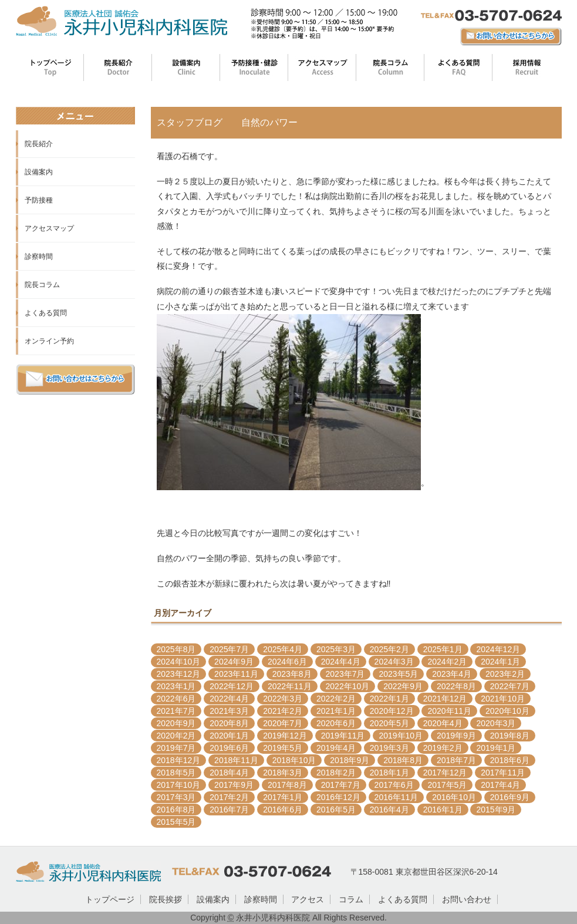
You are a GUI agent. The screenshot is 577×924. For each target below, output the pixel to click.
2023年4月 (452, 674)
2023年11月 (236, 674)
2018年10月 (294, 760)
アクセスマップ (49, 228)
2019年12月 (285, 736)
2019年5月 (283, 748)
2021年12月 (445, 699)
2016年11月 (397, 797)
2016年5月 (336, 810)
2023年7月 (345, 674)
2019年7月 (176, 748)
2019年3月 (389, 748)
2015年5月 (176, 822)
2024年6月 (287, 662)
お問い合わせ (467, 899)
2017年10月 (179, 785)
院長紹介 (39, 144)
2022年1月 (389, 699)
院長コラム (42, 285)
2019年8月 (510, 736)
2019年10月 (401, 736)
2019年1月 (496, 748)
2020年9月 (176, 723)
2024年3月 (394, 662)
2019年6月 (229, 748)
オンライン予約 (49, 341)
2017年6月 (394, 785)
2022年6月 (176, 699)
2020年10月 (507, 711)
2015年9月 (496, 810)
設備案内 (39, 172)
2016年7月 (229, 810)
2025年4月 (283, 649)
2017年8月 (287, 785)
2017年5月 (447, 785)
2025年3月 (336, 649)
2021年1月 (336, 711)
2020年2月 (176, 736)
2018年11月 (236, 760)
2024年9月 (234, 662)
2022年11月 (290, 686)
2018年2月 (336, 773)
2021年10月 (503, 699)
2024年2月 (447, 662)
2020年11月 (449, 711)
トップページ (110, 899)
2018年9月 (350, 760)
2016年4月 (389, 810)
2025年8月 (176, 649)
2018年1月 (389, 773)
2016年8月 (176, 810)
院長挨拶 (166, 899)
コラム (351, 899)
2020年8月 (229, 723)
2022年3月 (283, 699)
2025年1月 (443, 649)
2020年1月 (229, 736)
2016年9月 (510, 797)
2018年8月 (403, 760)
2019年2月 (443, 748)
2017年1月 (283, 797)
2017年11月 (503, 773)
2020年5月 (389, 723)
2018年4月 (229, 773)
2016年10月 (454, 797)
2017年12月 (445, 773)
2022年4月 (229, 699)
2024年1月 (500, 662)
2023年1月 (176, 686)
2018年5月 (176, 773)
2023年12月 (179, 674)
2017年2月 (229, 797)
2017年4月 (500, 785)
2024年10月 (179, 662)
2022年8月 (456, 686)
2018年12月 (179, 760)
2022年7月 (510, 686)
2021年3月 (229, 711)
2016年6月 (283, 810)
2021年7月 (176, 711)
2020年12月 (392, 711)
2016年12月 (338, 797)
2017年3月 (176, 797)
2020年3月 (496, 723)
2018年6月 (510, 760)
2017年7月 (341, 785)
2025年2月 (389, 649)
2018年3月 (283, 773)
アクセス (308, 899)
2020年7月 (283, 723)
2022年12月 (232, 686)
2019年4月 (336, 748)
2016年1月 (443, 810)
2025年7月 (229, 649)
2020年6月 (336, 723)
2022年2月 (336, 699)
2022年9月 (403, 686)
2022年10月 (348, 686)
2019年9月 (456, 736)
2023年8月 (292, 674)
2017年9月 (234, 785)
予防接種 (39, 200)
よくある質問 (46, 313)
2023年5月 (398, 674)
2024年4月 (341, 662)
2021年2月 (283, 711)
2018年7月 (456, 760)
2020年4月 (443, 723)
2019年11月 (343, 736)
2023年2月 (505, 674)
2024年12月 (498, 649)
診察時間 (39, 257)
